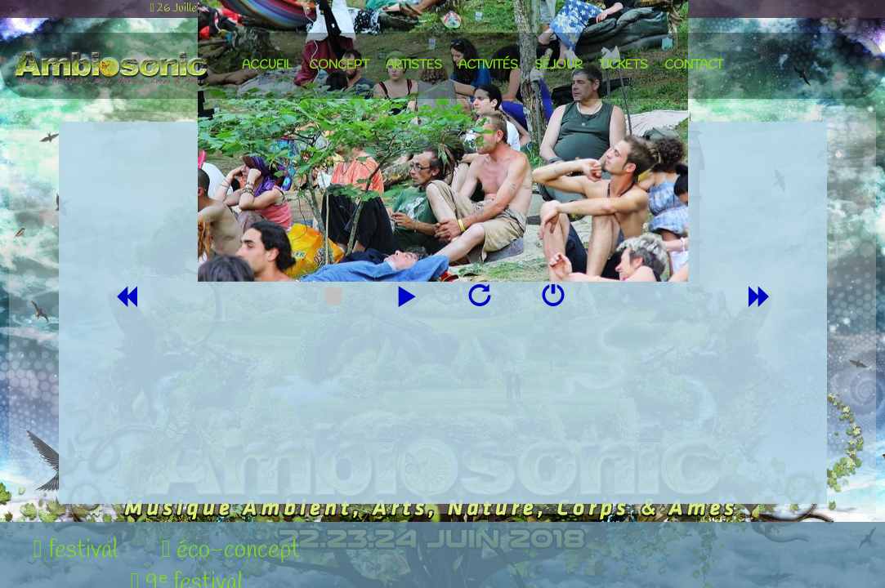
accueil (267, 65)
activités (488, 65)
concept (339, 65)
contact (694, 65)
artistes (414, 65)
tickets (624, 65)
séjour (559, 65)
